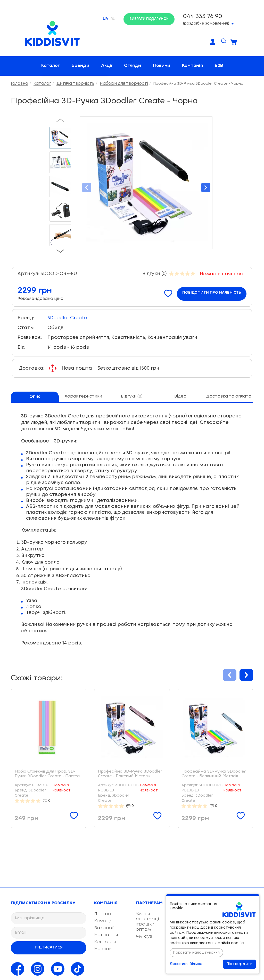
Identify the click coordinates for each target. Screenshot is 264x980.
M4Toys (144, 936)
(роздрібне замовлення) (208, 19)
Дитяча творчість (75, 84)
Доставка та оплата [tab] (229, 396)
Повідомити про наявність (212, 293)
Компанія (192, 66)
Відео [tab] (180, 396)
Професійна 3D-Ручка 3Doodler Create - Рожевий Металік (130, 774)
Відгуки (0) (154, 274)
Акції (107, 66)
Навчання (106, 935)
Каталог (51, 66)
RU (113, 19)
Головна (19, 84)
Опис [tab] (35, 397)
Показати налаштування (196, 953)
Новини (162, 66)
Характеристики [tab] (83, 396)
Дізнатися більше (186, 964)
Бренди (80, 66)
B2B (219, 66)
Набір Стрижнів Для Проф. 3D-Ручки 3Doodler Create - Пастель (48, 774)
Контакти (105, 942)
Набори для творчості (124, 84)
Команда (105, 921)
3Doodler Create (67, 318)
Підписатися (49, 947)
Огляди (133, 66)
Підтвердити (239, 964)
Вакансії (104, 928)
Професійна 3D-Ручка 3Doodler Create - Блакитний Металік (214, 774)
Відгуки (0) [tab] (132, 396)
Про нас (104, 914)
